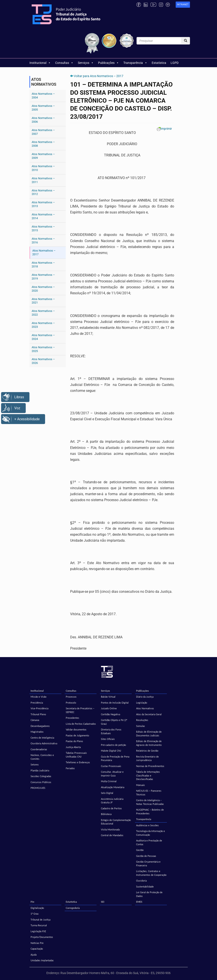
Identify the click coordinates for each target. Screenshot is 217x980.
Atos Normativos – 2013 (43, 204)
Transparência (135, 63)
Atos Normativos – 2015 (43, 228)
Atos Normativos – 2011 (43, 180)
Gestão (140, 850)
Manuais (140, 785)
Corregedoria (73, 908)
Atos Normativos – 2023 (43, 325)
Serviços (86, 63)
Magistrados (37, 732)
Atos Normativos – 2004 (43, 96)
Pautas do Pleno (74, 741)
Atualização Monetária (113, 787)
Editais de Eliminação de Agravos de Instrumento (149, 743)
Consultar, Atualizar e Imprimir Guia (112, 774)
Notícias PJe (37, 943)
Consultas (64, 63)
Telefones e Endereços (78, 762)
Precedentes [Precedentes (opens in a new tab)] (72, 718)
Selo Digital (107, 793)
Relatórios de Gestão (147, 751)
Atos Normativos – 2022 (43, 313)
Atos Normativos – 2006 (43, 120)
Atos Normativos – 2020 (43, 289)
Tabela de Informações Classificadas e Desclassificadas (148, 775)
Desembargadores (40, 726)
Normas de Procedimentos (150, 766)
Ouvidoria (141, 881)
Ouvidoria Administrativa (44, 743)
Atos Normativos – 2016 (43, 241)
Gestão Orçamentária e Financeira (148, 863)
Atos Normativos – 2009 (43, 156)
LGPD (175, 63)
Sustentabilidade (145, 886)
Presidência (37, 703)
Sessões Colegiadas (41, 776)
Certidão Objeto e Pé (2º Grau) (114, 722)
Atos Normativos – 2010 (43, 168)
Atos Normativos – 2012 (43, 192)
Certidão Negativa (110, 714)
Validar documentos (76, 729)
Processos (71, 697)
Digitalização (37, 908)
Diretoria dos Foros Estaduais (111, 731)
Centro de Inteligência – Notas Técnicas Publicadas (150, 802)
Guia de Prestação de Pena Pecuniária (115, 758)
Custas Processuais (111, 766)
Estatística (159, 63)
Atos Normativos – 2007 (43, 132)
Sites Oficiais (108, 739)
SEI (103, 902)
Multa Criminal (109, 781)
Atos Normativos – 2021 (43, 301)
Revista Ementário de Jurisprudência (147, 758)
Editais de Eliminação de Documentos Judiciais (149, 734)
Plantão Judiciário (40, 770)
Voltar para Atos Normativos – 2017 (99, 76)
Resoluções (142, 720)
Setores (35, 764)
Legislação (142, 703)
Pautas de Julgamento (77, 735)
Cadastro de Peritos (111, 808)
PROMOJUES (38, 788)
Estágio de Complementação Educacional (116, 822)
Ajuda (34, 955)
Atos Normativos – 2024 (43, 337)
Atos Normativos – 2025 (43, 349)
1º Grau (35, 914)
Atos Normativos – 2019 (43, 277)
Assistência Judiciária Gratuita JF (112, 801)
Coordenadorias (39, 749)
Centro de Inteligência (42, 738)
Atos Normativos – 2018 (43, 265)
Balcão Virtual (108, 697)
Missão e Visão (38, 697)
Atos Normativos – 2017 (44, 252)
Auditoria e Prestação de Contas (149, 842)
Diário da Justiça (145, 697)
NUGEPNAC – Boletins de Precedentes (150, 811)
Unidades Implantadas (42, 960)
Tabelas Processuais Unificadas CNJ (76, 755)
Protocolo (71, 703)
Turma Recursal (39, 925)
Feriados (70, 768)
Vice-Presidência (39, 708)
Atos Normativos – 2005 (43, 108)
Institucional (40, 63)
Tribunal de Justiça (40, 920)
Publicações (108, 63)
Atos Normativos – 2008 (43, 144)
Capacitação (37, 949)
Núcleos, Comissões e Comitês (42, 757)
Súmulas (140, 726)
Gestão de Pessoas (146, 856)
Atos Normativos (145, 708)
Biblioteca (106, 814)
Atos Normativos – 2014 (43, 216)
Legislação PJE (38, 931)
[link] (183, 5)
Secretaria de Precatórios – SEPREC (80, 710)
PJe (32, 902)
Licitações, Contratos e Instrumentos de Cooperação (151, 873)
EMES (139, 902)
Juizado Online (109, 708)
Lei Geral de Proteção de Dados (149, 894)
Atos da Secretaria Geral (149, 714)
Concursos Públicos (41, 782)
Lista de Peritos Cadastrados (81, 724)
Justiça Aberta (73, 747)
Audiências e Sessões (147, 825)
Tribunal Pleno (38, 714)
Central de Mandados (112, 835)
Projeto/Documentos (42, 937)
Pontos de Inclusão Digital (115, 703)
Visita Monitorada (110, 829)
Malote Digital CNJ (111, 751)
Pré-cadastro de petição (113, 745)
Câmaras (35, 720)
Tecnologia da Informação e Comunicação (150, 833)
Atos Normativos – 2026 (43, 361)
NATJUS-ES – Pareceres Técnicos (149, 793)
